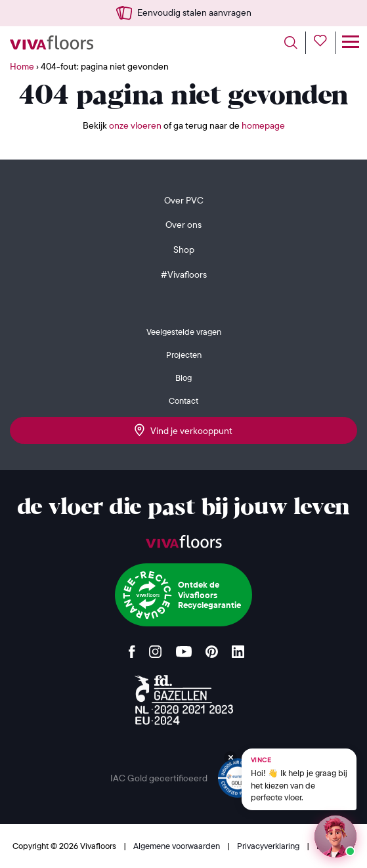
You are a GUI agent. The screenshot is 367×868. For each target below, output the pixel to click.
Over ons (183, 225)
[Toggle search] (295, 43)
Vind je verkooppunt (183, 430)
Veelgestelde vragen (184, 332)
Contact (183, 401)
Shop (184, 250)
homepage (263, 125)
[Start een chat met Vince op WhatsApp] (335, 836)
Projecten (184, 355)
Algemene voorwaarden (178, 846)
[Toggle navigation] (350, 43)
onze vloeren (135, 125)
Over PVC (184, 200)
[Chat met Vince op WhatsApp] (299, 779)
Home (22, 66)
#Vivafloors (184, 274)
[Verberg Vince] (230, 758)
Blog (183, 378)
